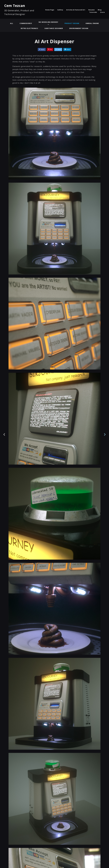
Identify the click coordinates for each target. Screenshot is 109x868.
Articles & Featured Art (76, 10)
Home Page (50, 10)
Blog (100, 10)
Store (102, 12)
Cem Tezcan (15, 6)
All (12, 23)
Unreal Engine (92, 23)
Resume (92, 10)
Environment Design (79, 28)
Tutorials (93, 12)
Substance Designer (54, 28)
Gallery (60, 10)
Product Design (72, 23)
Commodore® (26, 23)
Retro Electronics (29, 28)
